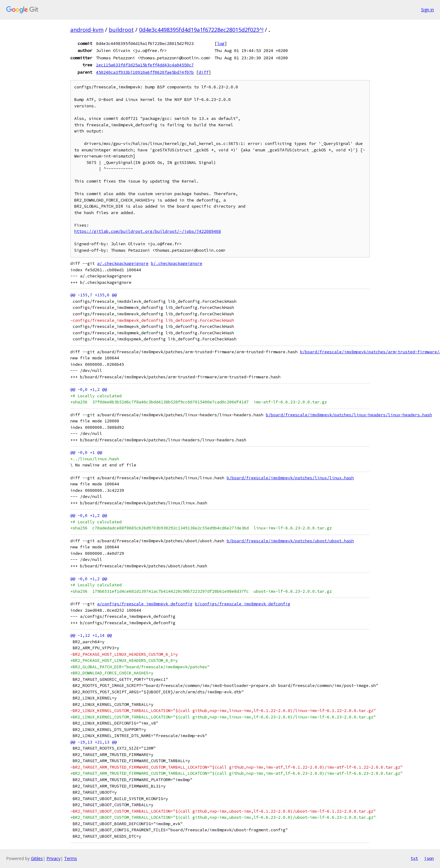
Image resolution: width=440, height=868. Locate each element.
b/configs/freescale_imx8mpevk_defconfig (243, 604)
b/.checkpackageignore (177, 263)
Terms (71, 858)
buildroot (121, 30)
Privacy (53, 858)
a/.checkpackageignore (123, 263)
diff (204, 72)
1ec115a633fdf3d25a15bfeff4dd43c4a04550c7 (145, 65)
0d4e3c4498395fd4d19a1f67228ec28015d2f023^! (201, 30)
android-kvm (87, 30)
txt (414, 858)
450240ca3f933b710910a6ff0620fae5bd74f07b (145, 72)
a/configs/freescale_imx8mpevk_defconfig (145, 604)
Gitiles (37, 858)
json (429, 858)
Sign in (427, 10)
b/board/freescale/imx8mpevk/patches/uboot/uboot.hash (290, 541)
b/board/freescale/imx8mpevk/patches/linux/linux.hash (290, 478)
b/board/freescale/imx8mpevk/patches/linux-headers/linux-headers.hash (349, 415)
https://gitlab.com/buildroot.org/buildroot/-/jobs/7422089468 (148, 231)
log (221, 43)
